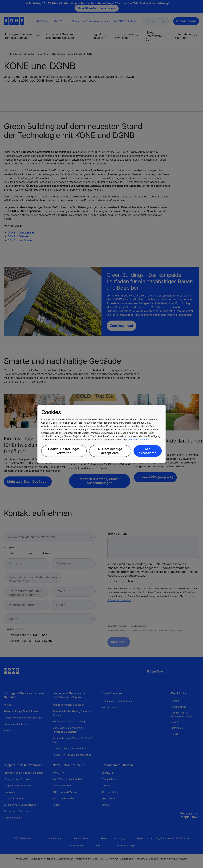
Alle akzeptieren (148, 451)
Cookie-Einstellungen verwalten (64, 451)
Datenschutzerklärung (138, 440)
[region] (101, 434)
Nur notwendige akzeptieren (110, 451)
